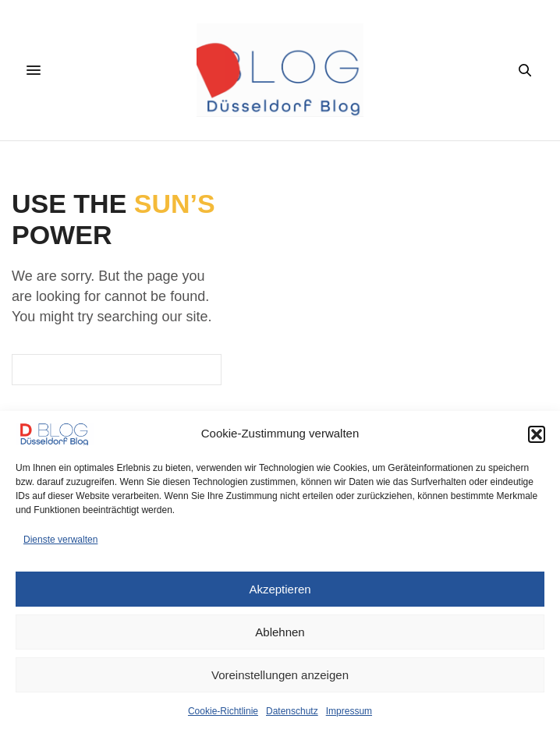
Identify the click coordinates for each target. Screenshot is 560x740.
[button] (537, 434)
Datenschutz (292, 711)
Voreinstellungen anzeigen (280, 675)
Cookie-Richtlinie (223, 711)
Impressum (349, 711)
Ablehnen (280, 632)
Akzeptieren (280, 589)
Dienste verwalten (60, 540)
